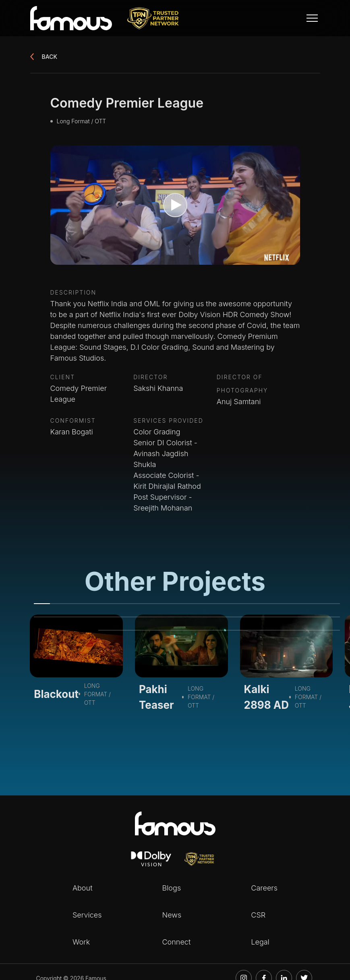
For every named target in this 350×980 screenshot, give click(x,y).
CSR (258, 915)
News (172, 915)
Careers (264, 888)
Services (87, 915)
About (83, 888)
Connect (176, 942)
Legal (260, 942)
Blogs (171, 888)
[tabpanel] (76, 663)
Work (81, 942)
